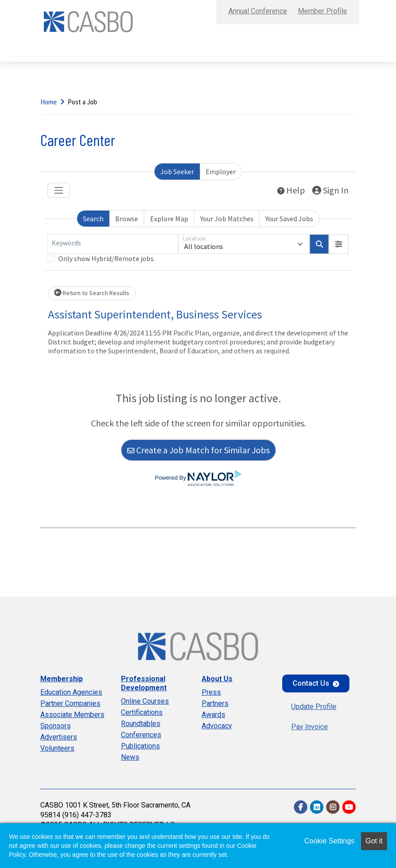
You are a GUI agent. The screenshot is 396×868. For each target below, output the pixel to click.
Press (211, 692)
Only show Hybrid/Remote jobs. (107, 258)
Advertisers (59, 737)
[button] (339, 244)
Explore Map (169, 219)
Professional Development (144, 683)
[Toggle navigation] (59, 190)
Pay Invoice (310, 727)
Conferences (141, 735)
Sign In (330, 190)
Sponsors (56, 726)
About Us (217, 679)
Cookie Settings (329, 841)
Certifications (142, 712)
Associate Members (72, 715)
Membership (62, 679)
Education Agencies (71, 692)
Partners (215, 703)
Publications (140, 746)
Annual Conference (258, 11)
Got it (374, 841)
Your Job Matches (227, 219)
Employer (221, 172)
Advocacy (217, 726)
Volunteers (57, 748)
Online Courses (145, 701)
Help (291, 190)
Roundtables (141, 724)
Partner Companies (70, 703)
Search (93, 219)
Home (49, 102)
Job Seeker (177, 172)
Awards (213, 715)
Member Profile (323, 11)
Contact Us (311, 683)
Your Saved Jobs (289, 219)
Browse (127, 219)
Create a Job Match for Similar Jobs (198, 450)
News (130, 757)
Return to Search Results (92, 293)
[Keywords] (113, 244)
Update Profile (314, 707)
